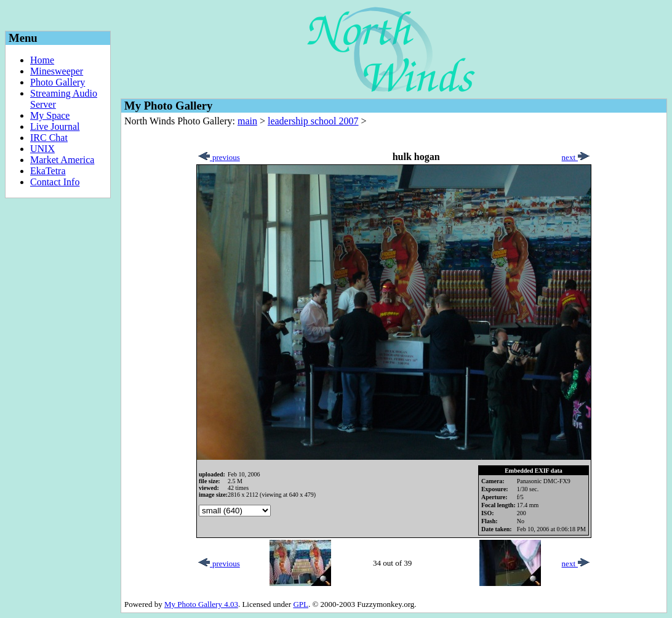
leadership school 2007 (313, 121)
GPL (301, 604)
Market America (62, 160)
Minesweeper (57, 71)
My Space (50, 115)
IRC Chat (49, 138)
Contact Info (55, 182)
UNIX (42, 149)
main (247, 121)
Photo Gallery (58, 82)
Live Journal (55, 126)
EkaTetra (48, 171)
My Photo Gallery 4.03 (201, 604)
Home (42, 60)
